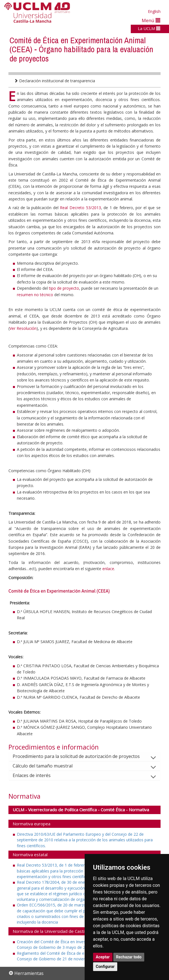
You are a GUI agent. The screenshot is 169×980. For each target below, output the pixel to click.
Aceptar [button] (103, 957)
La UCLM (149, 28)
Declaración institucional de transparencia (55, 81)
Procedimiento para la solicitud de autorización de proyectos (81, 756)
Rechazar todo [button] (129, 957)
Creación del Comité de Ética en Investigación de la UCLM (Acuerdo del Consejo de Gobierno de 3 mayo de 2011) (81, 944)
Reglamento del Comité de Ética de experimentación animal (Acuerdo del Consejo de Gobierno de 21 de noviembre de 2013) (83, 956)
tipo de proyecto (64, 288)
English (154, 11)
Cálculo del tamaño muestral (47, 766)
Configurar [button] (105, 967)
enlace (108, 569)
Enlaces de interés (36, 775)
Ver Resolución (23, 328)
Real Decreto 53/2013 (80, 208)
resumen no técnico (36, 295)
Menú (151, 20)
